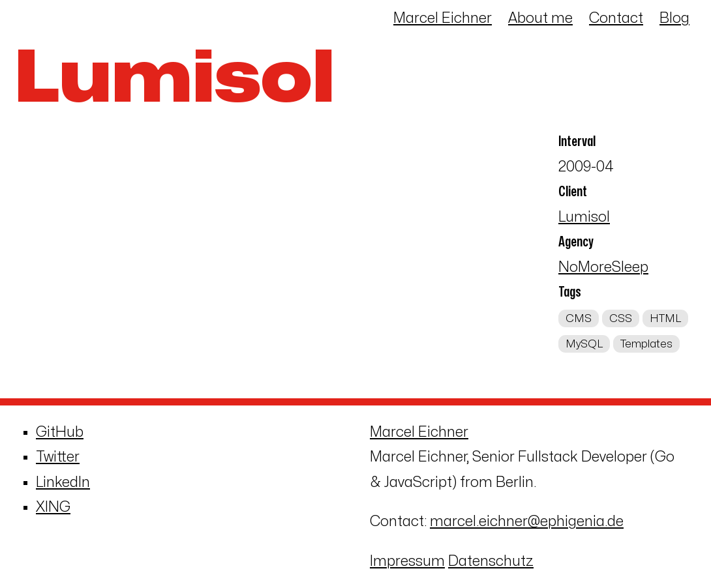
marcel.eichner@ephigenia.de (527, 522)
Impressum (407, 561)
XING (53, 507)
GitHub (60, 432)
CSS (621, 319)
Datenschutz (491, 561)
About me (540, 18)
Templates (646, 344)
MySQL (584, 344)
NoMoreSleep (603, 267)
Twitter (58, 457)
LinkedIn (63, 482)
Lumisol (584, 217)
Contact (616, 18)
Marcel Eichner (443, 18)
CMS (579, 319)
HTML (665, 319)
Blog (674, 18)
